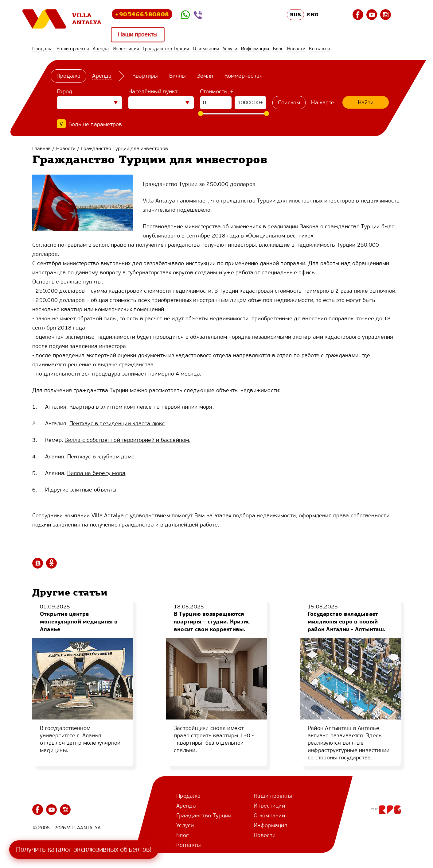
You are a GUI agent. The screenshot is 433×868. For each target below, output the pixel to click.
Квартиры (145, 76)
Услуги (230, 49)
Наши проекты (138, 35)
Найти (366, 102)
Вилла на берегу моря (96, 473)
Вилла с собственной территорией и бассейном (127, 440)
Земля (205, 76)
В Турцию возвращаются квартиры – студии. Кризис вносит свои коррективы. (212, 621)
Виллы (178, 76)
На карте (323, 102)
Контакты (319, 49)
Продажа (43, 49)
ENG (313, 14)
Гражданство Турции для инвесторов (124, 148)
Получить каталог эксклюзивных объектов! (84, 849)
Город (65, 91)
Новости (296, 49)
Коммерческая (244, 76)
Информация (255, 49)
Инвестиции (126, 49)
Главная (41, 148)
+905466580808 (142, 14)
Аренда (101, 49)
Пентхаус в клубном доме (101, 457)
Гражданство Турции (166, 49)
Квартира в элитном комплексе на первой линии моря (141, 407)
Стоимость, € (217, 91)
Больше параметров (95, 124)
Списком (289, 102)
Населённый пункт (153, 91)
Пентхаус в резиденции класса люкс (117, 423)
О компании (206, 49)
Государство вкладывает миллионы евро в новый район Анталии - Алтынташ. (347, 621)
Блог (278, 49)
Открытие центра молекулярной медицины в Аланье (79, 621)
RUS (296, 14)
